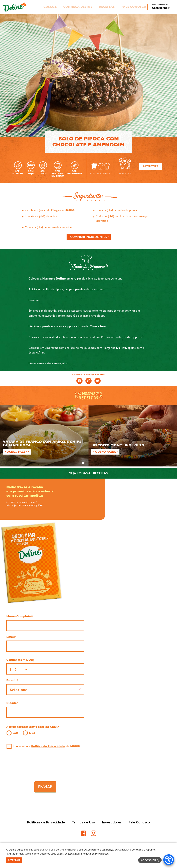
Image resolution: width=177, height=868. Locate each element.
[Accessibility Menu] (169, 860)
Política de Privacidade (48, 746)
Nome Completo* (20, 616)
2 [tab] (88, 463)
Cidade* (12, 703)
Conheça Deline (78, 7)
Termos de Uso (83, 822)
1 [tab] (83, 463)
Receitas (107, 7)
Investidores (112, 822)
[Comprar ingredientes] (89, 237)
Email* (11, 637)
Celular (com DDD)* (21, 660)
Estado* (12, 680)
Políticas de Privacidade (46, 822)
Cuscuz (50, 7)
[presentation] (45, 767)
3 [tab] (94, 463)
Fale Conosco (134, 7)
